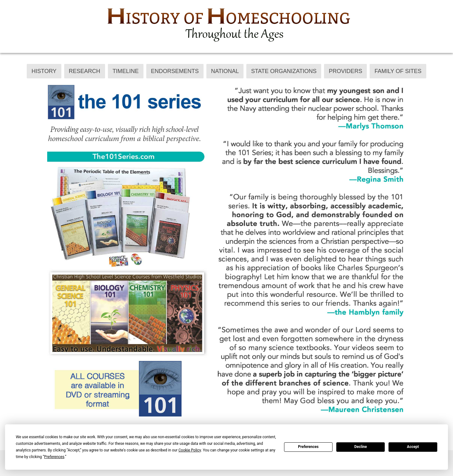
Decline (361, 447)
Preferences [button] (54, 457)
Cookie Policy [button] (190, 450)
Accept (413, 447)
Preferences (308, 447)
